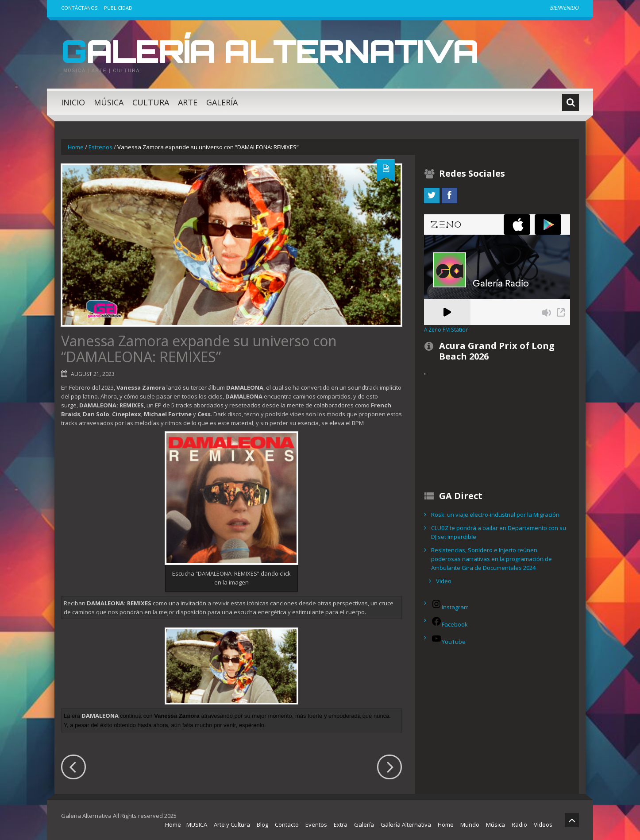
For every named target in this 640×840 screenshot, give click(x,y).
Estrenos (100, 147)
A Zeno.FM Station (446, 329)
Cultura (151, 102)
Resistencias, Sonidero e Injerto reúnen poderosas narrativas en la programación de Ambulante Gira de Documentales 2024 (492, 559)
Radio (519, 825)
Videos (543, 825)
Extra (341, 825)
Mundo (470, 825)
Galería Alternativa (273, 50)
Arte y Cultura (232, 825)
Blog (262, 825)
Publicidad (118, 8)
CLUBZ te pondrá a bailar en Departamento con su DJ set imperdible (499, 532)
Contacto (287, 825)
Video (444, 581)
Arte (188, 102)
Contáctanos (79, 8)
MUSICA (197, 825)
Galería (222, 102)
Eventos (316, 825)
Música (109, 102)
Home (76, 147)
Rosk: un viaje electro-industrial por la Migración (495, 515)
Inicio (73, 102)
